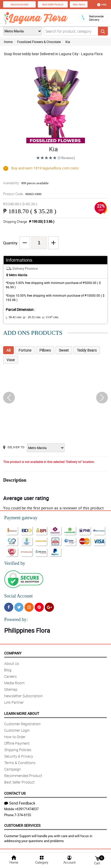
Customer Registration (22, 724)
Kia (68, 42)
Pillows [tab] (45, 350)
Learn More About (22, 713)
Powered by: (16, 620)
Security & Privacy (19, 756)
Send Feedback (20, 803)
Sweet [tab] (64, 350)
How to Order (15, 737)
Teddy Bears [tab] (87, 350)
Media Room (14, 683)
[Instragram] (29, 607)
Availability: (26, 183)
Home (8, 42)
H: (50, 317)
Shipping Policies (18, 750)
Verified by (15, 563)
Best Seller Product (53, 4)
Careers (10, 676)
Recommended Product (23, 776)
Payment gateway (21, 518)
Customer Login (17, 730)
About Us (12, 663)
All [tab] (8, 350)
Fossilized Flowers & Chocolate (39, 42)
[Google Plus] (49, 607)
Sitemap (11, 689)
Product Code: (22, 194)
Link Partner (14, 702)
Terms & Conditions (20, 763)
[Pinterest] (39, 607)
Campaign (13, 769)
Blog (8, 670)
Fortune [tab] (25, 350)
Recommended (20, 4)
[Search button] (103, 31)
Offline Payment (17, 743)
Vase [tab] (11, 360)
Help (102, 4)
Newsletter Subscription (23, 696)
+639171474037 (27, 809)
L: (14, 317)
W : (32, 317)
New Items (79, 4)
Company (13, 653)
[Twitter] (19, 607)
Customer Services (22, 825)
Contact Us (15, 793)
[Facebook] (9, 607)
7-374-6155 (23, 815)
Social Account (18, 596)
